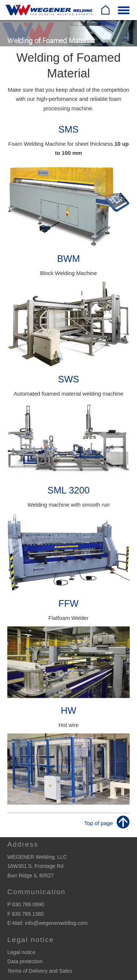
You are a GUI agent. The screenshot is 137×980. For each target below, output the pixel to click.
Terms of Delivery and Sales (40, 971)
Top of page (99, 823)
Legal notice (21, 952)
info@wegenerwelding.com (56, 923)
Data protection (25, 961)
